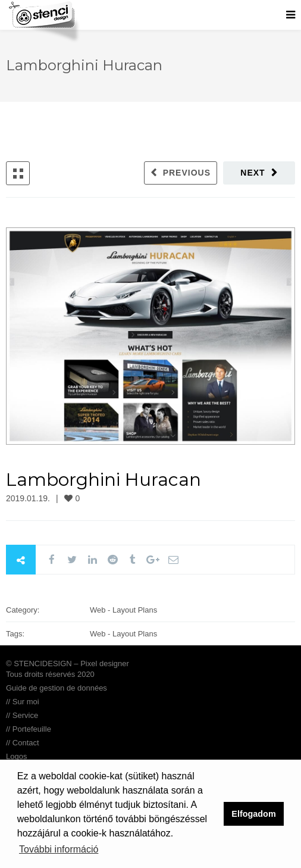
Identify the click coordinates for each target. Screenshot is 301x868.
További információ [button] (59, 849)
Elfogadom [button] (253, 814)
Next (253, 173)
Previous (187, 173)
